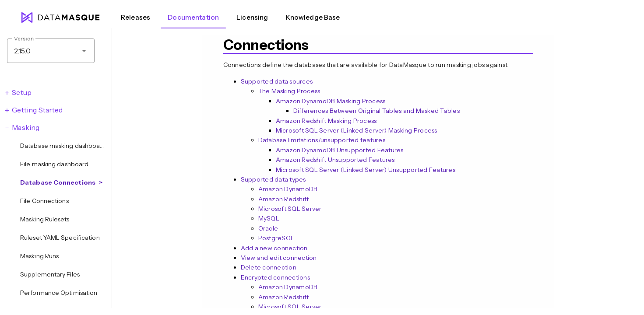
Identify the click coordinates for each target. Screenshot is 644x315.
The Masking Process (289, 91)
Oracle (268, 228)
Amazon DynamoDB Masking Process (331, 101)
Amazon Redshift (284, 199)
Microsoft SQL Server (290, 209)
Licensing (252, 17)
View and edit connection (279, 258)
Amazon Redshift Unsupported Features (335, 160)
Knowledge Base (313, 17)
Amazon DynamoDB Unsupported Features (340, 150)
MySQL (269, 218)
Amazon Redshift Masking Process (326, 121)
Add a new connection (274, 248)
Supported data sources (277, 81)
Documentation (193, 17)
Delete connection (269, 267)
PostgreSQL (276, 238)
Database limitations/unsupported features (322, 140)
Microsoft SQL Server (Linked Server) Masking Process (357, 130)
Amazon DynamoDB (288, 189)
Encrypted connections (275, 277)
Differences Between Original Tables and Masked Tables (377, 111)
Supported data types (273, 179)
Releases (135, 17)
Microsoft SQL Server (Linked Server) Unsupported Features (366, 170)
